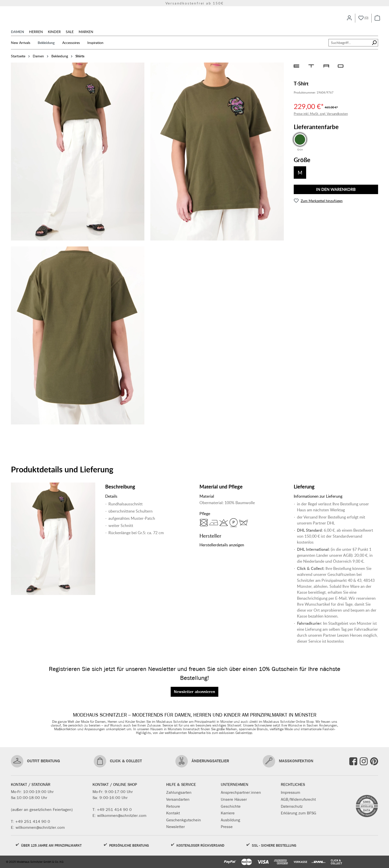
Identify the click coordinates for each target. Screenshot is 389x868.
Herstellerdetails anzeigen (222, 552)
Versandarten (178, 799)
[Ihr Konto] (349, 21)
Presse (227, 827)
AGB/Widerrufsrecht (298, 799)
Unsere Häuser (234, 799)
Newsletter (176, 827)
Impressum (291, 792)
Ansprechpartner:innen (241, 792)
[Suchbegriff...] (350, 49)
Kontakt (173, 813)
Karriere (228, 813)
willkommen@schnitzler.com (40, 827)
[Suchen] (374, 49)
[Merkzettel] (363, 21)
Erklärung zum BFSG (299, 813)
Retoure (173, 806)
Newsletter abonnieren (194, 692)
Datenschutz (292, 806)
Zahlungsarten (179, 792)
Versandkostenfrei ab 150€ (195, 3)
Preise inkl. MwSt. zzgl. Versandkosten (321, 121)
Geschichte (231, 806)
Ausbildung (230, 820)
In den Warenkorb (336, 196)
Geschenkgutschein (184, 820)
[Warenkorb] (377, 21)
